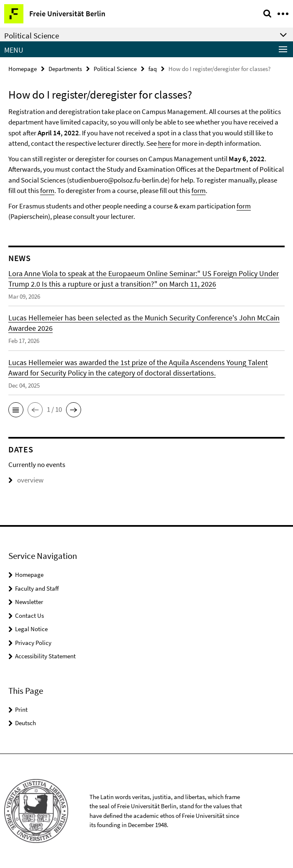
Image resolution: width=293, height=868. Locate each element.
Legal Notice (31, 629)
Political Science (115, 69)
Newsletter (29, 602)
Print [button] (21, 709)
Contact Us (29, 615)
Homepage (23, 69)
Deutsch (25, 723)
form (47, 190)
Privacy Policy (33, 643)
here (164, 143)
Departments (65, 69)
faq (153, 69)
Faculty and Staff (37, 588)
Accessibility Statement (45, 656)
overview (26, 480)
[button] (16, 410)
